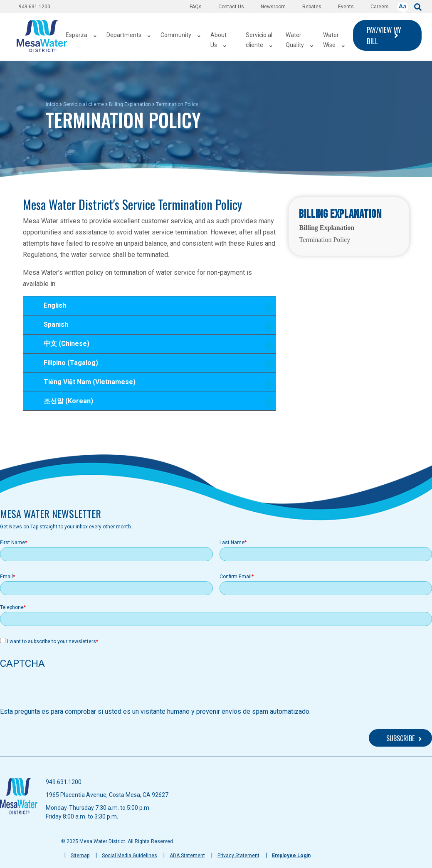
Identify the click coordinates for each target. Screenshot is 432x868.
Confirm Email (236, 577)
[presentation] (63, 690)
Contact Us (231, 7)
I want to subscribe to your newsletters (52, 641)
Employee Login (291, 856)
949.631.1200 (35, 7)
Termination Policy (325, 240)
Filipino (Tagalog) (154, 366)
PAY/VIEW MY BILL (384, 35)
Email (6, 577)
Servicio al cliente (84, 104)
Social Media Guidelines (130, 856)
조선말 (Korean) (154, 404)
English (154, 308)
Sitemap (80, 856)
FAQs (196, 7)
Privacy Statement (238, 856)
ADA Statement (187, 856)
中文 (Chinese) (154, 346)
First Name (12, 542)
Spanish (154, 327)
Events (346, 7)
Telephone (12, 607)
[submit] (418, 6)
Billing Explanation (130, 104)
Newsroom (273, 7)
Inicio (52, 104)
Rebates (312, 7)
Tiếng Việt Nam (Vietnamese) (154, 385)
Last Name (232, 542)
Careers (380, 7)
